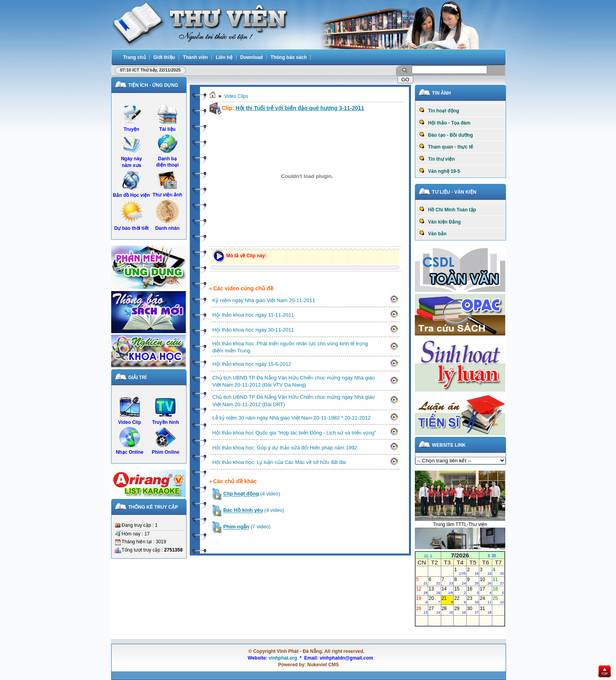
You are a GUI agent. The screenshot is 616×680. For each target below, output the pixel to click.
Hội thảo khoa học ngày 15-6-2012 (252, 364)
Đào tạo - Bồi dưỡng (446, 135)
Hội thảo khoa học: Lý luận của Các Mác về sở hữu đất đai (279, 462)
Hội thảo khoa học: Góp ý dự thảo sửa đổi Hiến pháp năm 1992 (285, 448)
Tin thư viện (437, 159)
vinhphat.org (283, 658)
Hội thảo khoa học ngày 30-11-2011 (253, 330)
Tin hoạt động (439, 110)
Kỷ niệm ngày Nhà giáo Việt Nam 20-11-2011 (264, 300)
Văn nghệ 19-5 (440, 171)
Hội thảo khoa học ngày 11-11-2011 (253, 315)
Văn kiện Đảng (440, 222)
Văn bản (433, 233)
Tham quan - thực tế (446, 147)
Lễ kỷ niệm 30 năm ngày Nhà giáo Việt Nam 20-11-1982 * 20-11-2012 (292, 418)
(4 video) (252, 494)
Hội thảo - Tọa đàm (445, 123)
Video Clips (236, 96)
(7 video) (247, 527)
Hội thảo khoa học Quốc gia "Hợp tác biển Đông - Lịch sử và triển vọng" (294, 433)
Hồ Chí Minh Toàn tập (448, 209)
